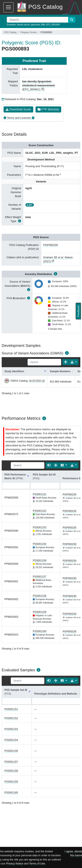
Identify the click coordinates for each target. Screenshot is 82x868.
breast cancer (23, 25)
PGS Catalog (10, 32)
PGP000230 (51, 245)
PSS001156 (40, 561)
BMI (43, 25)
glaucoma (35, 25)
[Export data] (74, 362)
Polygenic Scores (28, 32)
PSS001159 (40, 612)
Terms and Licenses (19, 118)
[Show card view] (49, 465)
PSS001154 (40, 544)
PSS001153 (40, 527)
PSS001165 (40, 631)
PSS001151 (40, 494)
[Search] (44, 362)
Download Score (18, 109)
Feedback (78, 311)
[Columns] (64, 465)
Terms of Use (37, 863)
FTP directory (48, 109)
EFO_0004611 (32, 89)
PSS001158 (40, 596)
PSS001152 (40, 511)
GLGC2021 (35, 381)
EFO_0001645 (53, 25)
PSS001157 (40, 577)
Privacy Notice (15, 863)
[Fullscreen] (66, 362)
